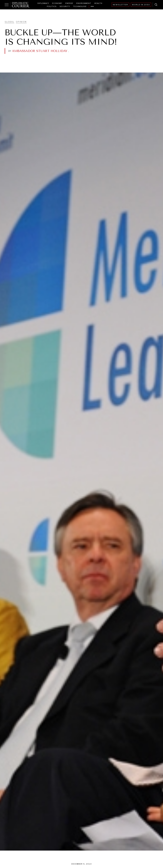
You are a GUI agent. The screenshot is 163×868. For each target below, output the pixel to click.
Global (9, 22)
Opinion (21, 22)
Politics (52, 6)
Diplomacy (43, 3)
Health (98, 3)
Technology (80, 6)
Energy (69, 3)
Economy (57, 3)
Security (65, 6)
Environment (84, 3)
